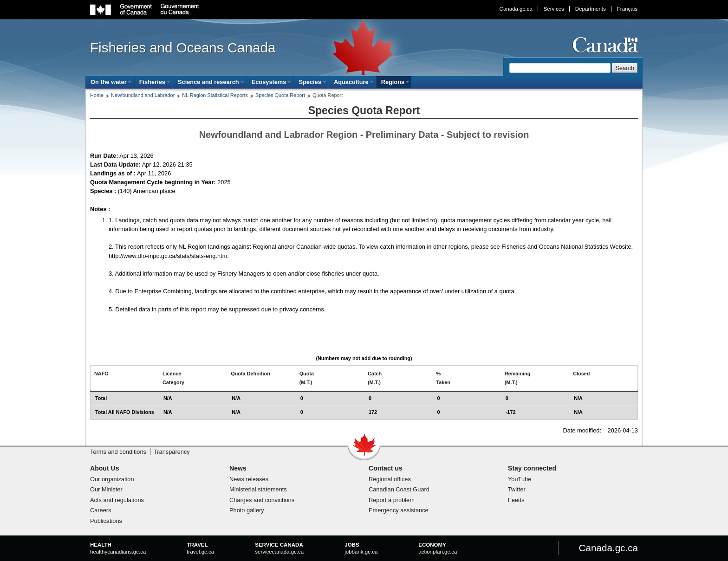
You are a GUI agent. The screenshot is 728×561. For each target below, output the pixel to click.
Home (97, 95)
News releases (249, 479)
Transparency (172, 452)
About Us (105, 468)
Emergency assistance (399, 510)
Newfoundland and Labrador (143, 95)
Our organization (112, 479)
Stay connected (532, 468)
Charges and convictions (262, 500)
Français (627, 9)
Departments (591, 9)
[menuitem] (110, 82)
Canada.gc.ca (516, 9)
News (238, 468)
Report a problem (392, 500)
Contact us (386, 468)
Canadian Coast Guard (399, 489)
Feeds (516, 500)
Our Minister (106, 489)
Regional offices (390, 479)
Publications (106, 521)
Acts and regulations (117, 500)
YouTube (520, 479)
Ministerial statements (258, 489)
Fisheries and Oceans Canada (183, 48)
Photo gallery (247, 510)
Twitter (517, 489)
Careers (101, 510)
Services (554, 9)
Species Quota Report (280, 95)
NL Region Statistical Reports (215, 95)
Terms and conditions (118, 452)
